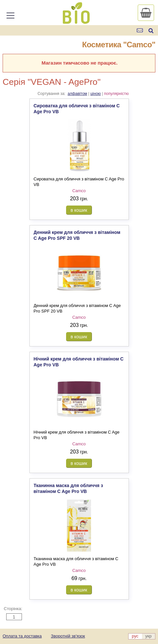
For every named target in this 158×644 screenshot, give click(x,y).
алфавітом (78, 94)
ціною (96, 94)
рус (135, 636)
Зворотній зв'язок (68, 636)
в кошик (79, 210)
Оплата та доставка (22, 636)
